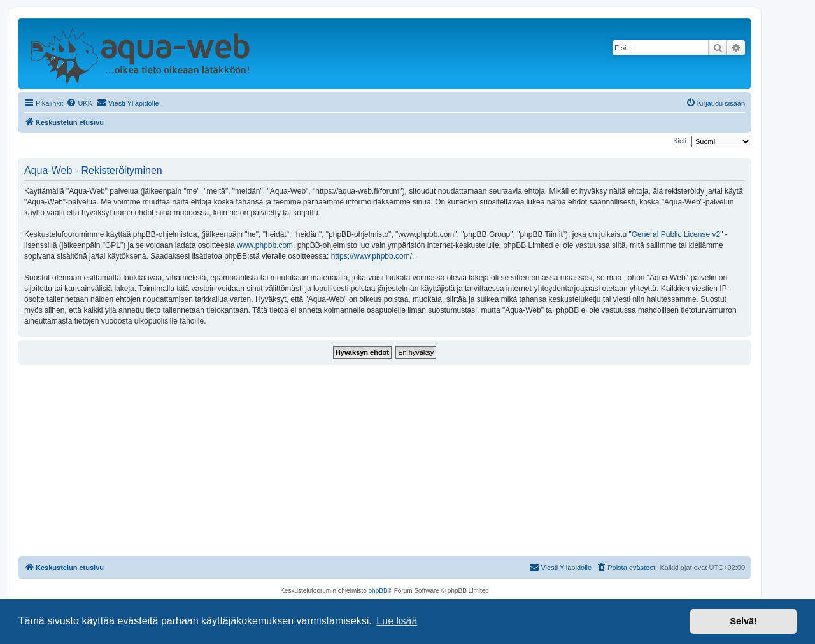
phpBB (378, 591)
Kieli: (681, 141)
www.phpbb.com (265, 245)
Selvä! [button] (743, 621)
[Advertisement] (385, 461)
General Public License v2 (676, 234)
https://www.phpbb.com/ (372, 256)
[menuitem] (79, 103)
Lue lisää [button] (397, 621)
